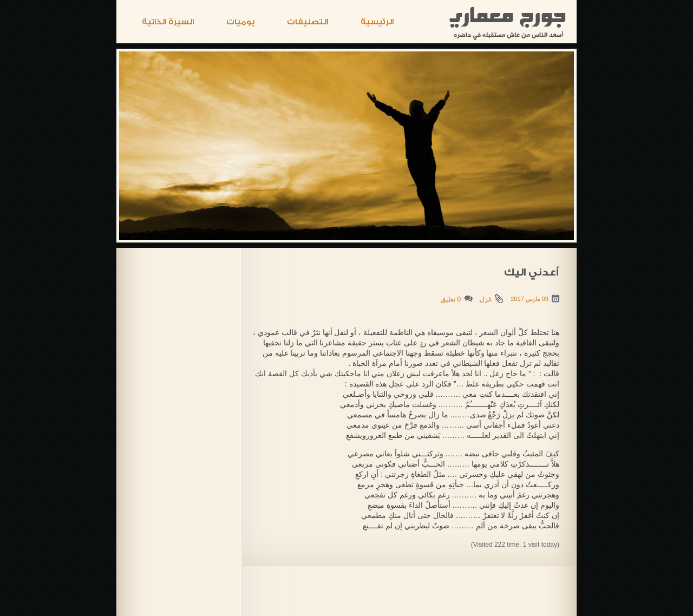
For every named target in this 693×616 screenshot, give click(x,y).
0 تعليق (451, 299)
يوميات (240, 22)
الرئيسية (377, 22)
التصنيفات (308, 22)
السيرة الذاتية (168, 22)
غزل (486, 299)
